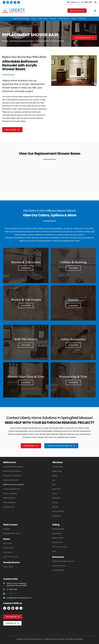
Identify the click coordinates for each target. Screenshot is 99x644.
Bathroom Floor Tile (11, 480)
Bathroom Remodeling (21, 19)
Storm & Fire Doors (10, 557)
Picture (55, 493)
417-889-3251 (12, 594)
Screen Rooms (64, 19)
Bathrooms (10, 462)
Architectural (57, 542)
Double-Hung (57, 467)
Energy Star (57, 516)
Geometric (56, 498)
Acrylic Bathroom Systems (13, 467)
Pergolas (7, 529)
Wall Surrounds (9, 507)
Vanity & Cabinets (10, 493)
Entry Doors (8, 543)
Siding (74, 19)
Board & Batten (58, 538)
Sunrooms (82, 19)
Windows (53, 19)
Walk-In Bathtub (9, 502)
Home (5, 41)
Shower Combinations (12, 489)
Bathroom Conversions (12, 471)
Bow (54, 484)
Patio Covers (43, 19)
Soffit (54, 551)
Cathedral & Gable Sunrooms (64, 561)
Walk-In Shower (9, 498)
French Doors (8, 548)
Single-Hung (57, 471)
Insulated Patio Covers (12, 533)
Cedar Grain (57, 533)
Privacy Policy (61, 639)
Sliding (55, 476)
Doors (34, 19)
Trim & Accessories (60, 547)
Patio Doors (8, 552)
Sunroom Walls (58, 570)
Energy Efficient (58, 511)
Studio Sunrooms (59, 566)
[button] (96, 2)
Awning (55, 502)
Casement (56, 489)
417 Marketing (79, 639)
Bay (54, 480)
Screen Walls (8, 567)
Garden (55, 507)
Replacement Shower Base (14, 484)
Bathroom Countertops (12, 476)
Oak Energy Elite (58, 529)
